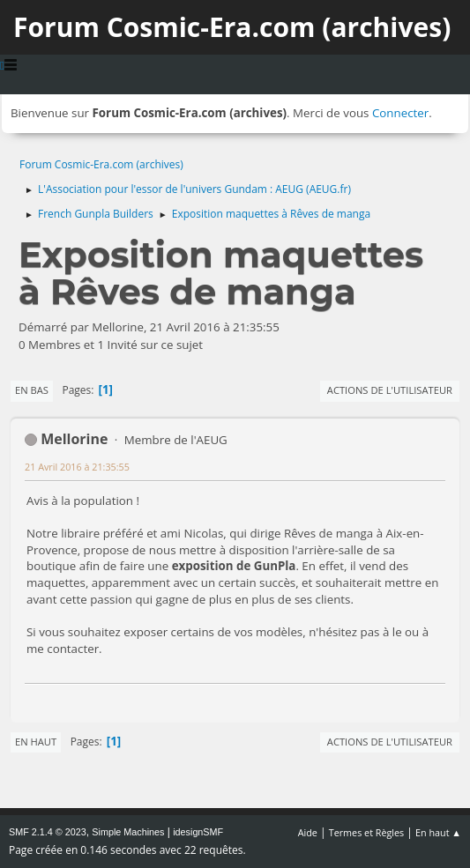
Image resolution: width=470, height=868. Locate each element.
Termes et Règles (367, 832)
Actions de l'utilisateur (390, 390)
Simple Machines (128, 832)
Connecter (400, 113)
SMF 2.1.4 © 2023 (48, 832)
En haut (36, 742)
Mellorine (74, 439)
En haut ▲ (438, 832)
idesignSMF (198, 832)
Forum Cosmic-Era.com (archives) (232, 27)
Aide (308, 832)
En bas (32, 390)
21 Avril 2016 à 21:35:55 (77, 467)
